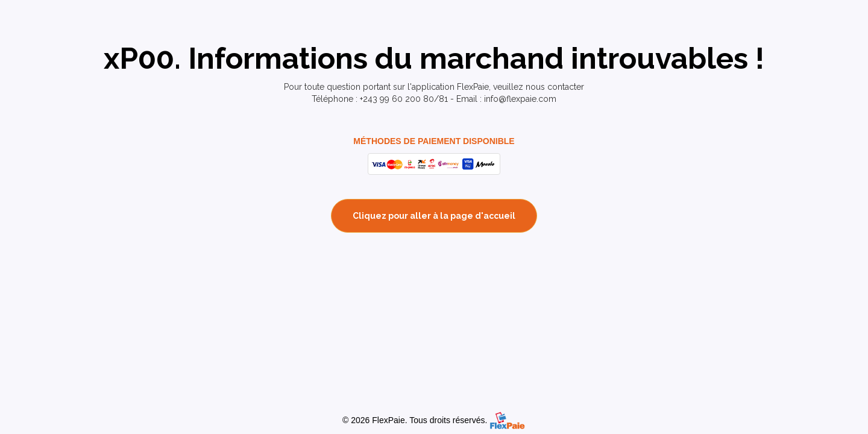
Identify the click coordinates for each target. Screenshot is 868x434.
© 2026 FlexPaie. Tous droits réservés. (415, 420)
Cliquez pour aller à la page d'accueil (434, 216)
